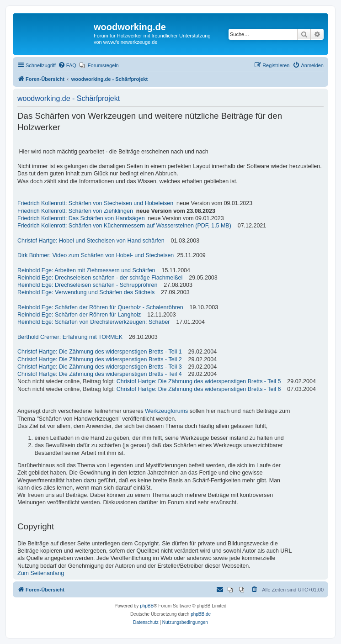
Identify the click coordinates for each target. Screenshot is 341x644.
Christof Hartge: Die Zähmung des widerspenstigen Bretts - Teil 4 (100, 374)
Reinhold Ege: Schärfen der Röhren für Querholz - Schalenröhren (100, 307)
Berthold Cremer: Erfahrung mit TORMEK (70, 337)
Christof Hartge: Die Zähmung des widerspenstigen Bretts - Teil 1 (100, 352)
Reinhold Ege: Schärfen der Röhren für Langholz (79, 315)
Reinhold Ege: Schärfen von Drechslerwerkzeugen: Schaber (94, 322)
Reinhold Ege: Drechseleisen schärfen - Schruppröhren (87, 285)
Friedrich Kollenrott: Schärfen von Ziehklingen (75, 211)
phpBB (147, 606)
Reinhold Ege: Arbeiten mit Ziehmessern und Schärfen (86, 270)
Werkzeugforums (166, 411)
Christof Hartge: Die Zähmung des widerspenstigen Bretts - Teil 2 (100, 359)
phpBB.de (201, 614)
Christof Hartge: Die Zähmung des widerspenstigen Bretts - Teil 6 (199, 389)
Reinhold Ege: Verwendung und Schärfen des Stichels (86, 292)
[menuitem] (67, 65)
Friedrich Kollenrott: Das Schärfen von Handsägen (81, 218)
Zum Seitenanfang (41, 573)
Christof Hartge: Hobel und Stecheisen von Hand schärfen (91, 241)
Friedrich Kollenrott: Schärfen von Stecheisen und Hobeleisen (95, 203)
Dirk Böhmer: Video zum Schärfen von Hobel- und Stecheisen (96, 255)
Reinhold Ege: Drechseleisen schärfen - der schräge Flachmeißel (100, 278)
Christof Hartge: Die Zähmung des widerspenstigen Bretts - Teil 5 (199, 381)
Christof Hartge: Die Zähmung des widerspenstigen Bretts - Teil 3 (100, 367)
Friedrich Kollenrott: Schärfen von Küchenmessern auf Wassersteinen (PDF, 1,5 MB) (124, 226)
